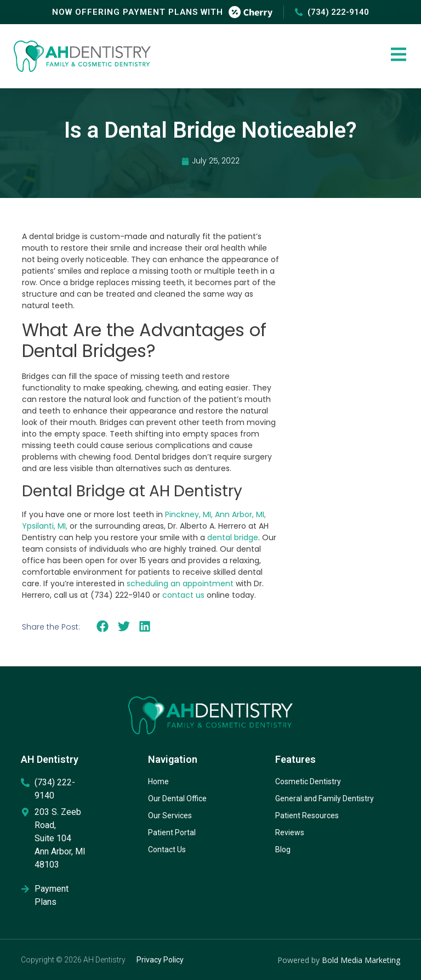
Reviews (290, 832)
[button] (103, 627)
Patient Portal (172, 832)
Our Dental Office (177, 798)
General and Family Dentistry (325, 798)
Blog (283, 849)
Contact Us (167, 849)
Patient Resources (307, 815)
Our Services (170, 815)
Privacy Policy (160, 960)
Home (158, 781)
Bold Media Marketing (361, 960)
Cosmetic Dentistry (308, 781)
